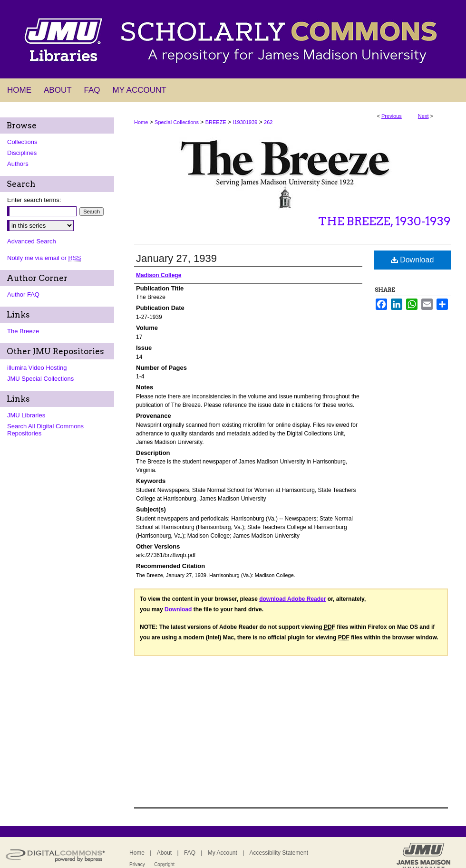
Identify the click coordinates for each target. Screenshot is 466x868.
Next (423, 116)
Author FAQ (23, 294)
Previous (392, 116)
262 (268, 122)
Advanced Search (32, 241)
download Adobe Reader (292, 599)
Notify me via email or (44, 258)
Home (141, 122)
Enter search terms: (34, 200)
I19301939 (245, 122)
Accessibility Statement (279, 853)
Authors (18, 164)
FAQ (190, 853)
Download (413, 260)
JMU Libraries (26, 415)
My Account (223, 853)
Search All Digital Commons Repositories (45, 430)
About (164, 853)
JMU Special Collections (40, 379)
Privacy (137, 864)
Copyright (164, 864)
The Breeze (23, 331)
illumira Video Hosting (37, 368)
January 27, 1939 (176, 258)
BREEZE (216, 122)
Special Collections (177, 122)
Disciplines (22, 153)
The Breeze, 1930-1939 (384, 221)
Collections (22, 142)
